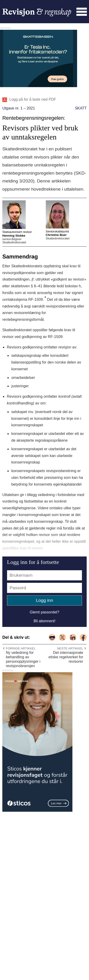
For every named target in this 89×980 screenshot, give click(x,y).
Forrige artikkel (21, 648)
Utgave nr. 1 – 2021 (19, 108)
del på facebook (83, 637)
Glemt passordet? (44, 612)
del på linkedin (73, 637)
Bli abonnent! (44, 621)
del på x (62, 637)
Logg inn (45, 600)
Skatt (81, 108)
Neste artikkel (70, 648)
